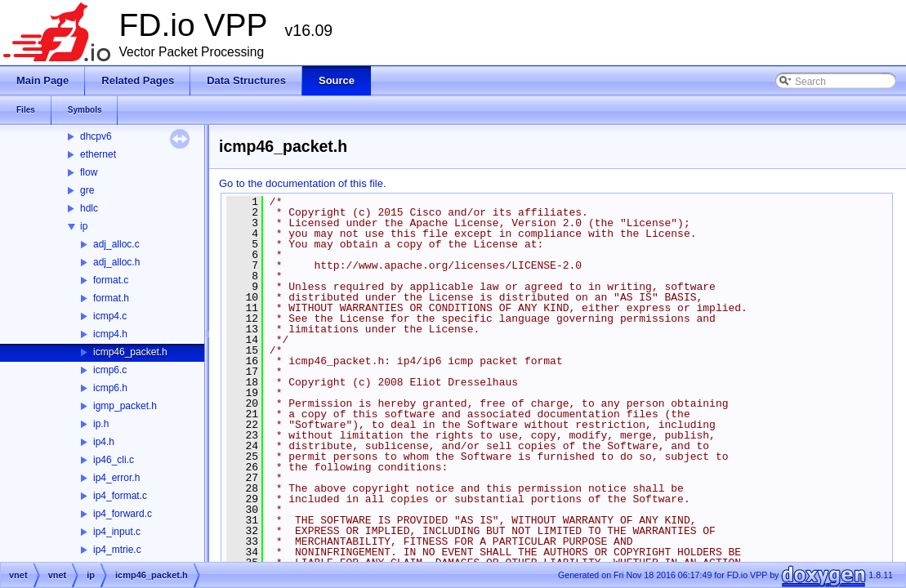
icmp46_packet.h (130, 352)
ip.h (101, 424)
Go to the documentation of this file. (303, 183)
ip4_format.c (120, 496)
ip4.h (104, 442)
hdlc (89, 208)
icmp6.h (110, 388)
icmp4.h (110, 334)
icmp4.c (110, 316)
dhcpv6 (96, 136)
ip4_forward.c (123, 514)
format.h (111, 298)
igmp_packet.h (125, 406)
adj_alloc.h (116, 262)
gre (87, 190)
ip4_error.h (116, 478)
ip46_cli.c (114, 460)
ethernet (98, 154)
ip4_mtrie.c (117, 550)
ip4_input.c (117, 532)
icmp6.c (110, 370)
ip (84, 226)
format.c (111, 280)
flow (89, 172)
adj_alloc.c (116, 244)
